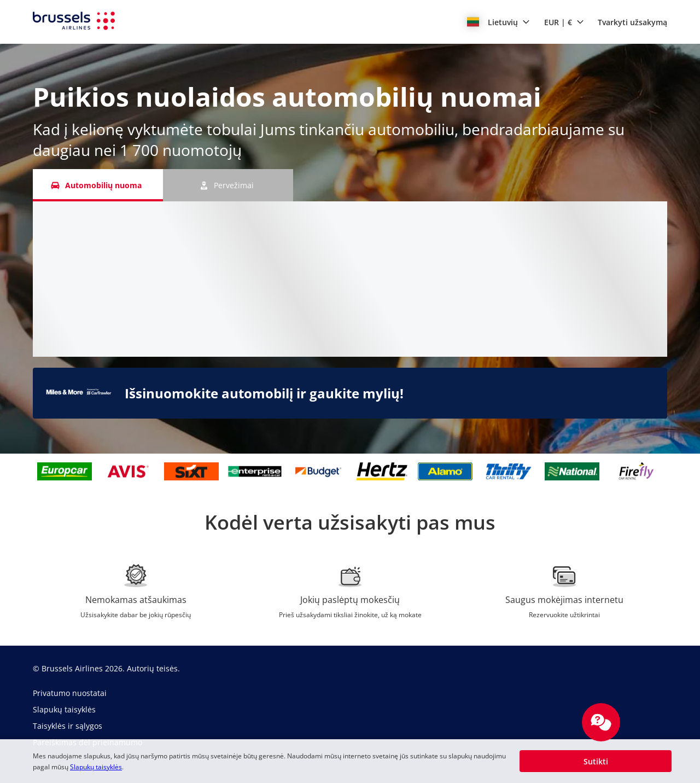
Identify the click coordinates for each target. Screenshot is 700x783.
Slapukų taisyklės (96, 767)
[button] (498, 22)
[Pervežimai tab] (228, 185)
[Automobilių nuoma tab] (98, 185)
